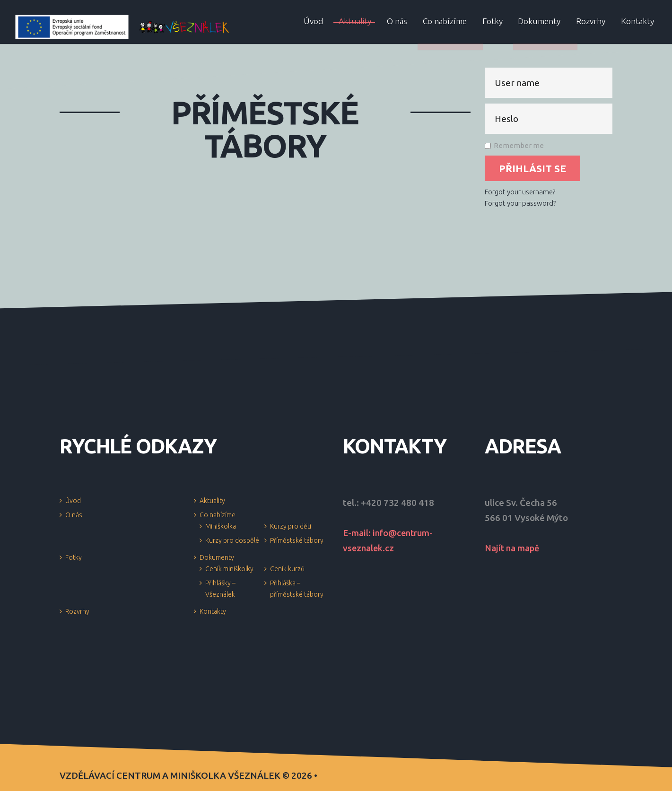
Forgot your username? (520, 192)
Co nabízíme (218, 515)
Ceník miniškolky (229, 569)
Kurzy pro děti (291, 526)
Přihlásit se (532, 168)
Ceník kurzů (287, 569)
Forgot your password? (520, 203)
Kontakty (213, 611)
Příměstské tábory (297, 540)
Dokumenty (217, 557)
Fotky (74, 557)
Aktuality (212, 501)
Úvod (73, 501)
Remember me (514, 145)
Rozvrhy (77, 611)
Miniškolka (221, 526)
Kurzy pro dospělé (232, 540)
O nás (74, 515)
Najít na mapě (513, 548)
